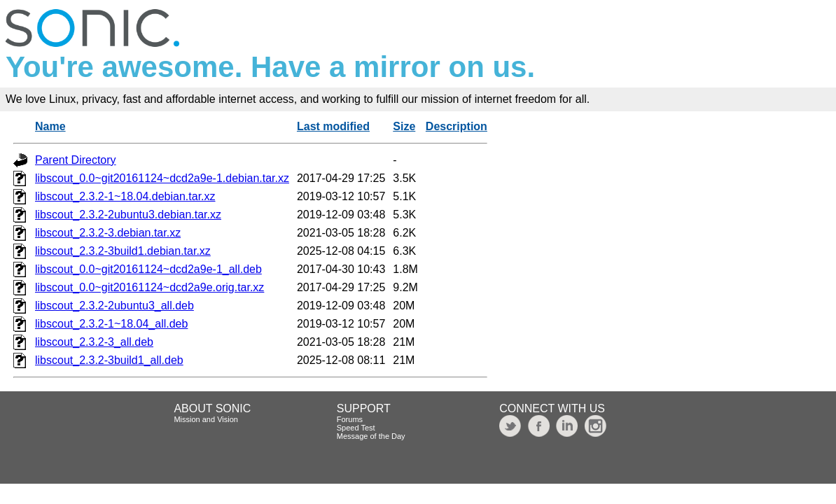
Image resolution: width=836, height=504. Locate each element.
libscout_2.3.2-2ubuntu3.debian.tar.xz (128, 215)
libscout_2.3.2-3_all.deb (94, 342)
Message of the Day (371, 436)
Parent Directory (76, 160)
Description (457, 126)
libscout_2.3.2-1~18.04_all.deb (111, 324)
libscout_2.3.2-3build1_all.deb (109, 360)
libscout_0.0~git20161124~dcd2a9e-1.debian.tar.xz (162, 178)
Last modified (333, 126)
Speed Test (356, 428)
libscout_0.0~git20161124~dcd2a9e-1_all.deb (148, 269)
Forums (350, 419)
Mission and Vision (206, 419)
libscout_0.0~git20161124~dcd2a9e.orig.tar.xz (149, 287)
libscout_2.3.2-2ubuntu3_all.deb (114, 306)
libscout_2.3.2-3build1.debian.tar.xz (123, 251)
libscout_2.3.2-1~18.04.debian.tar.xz (125, 196)
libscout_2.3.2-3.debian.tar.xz (108, 233)
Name (50, 126)
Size (404, 126)
